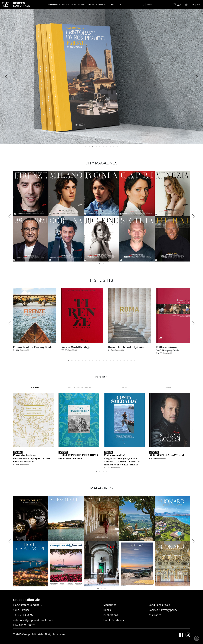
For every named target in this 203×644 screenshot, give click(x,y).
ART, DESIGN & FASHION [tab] (79, 388)
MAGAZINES (54, 4)
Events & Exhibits (114, 620)
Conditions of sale (159, 605)
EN (198, 4)
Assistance (155, 615)
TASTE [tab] (124, 388)
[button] (179, 4)
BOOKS (66, 4)
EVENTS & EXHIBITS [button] (97, 4)
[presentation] (6, 77)
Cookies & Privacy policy (163, 610)
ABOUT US (116, 4)
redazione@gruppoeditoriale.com (33, 620)
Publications (111, 615)
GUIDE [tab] (168, 388)
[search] (159, 4)
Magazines (110, 605)
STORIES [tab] (35, 388)
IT (193, 4)
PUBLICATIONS (78, 4)
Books (107, 610)
